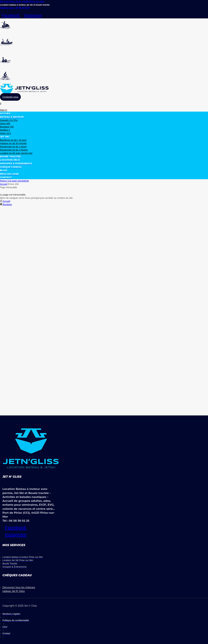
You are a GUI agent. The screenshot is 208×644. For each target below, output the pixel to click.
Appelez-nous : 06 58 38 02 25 (15, 8)
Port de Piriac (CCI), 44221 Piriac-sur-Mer (22, 1)
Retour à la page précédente (14, 181)
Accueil (4, 184)
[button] (10, 97)
